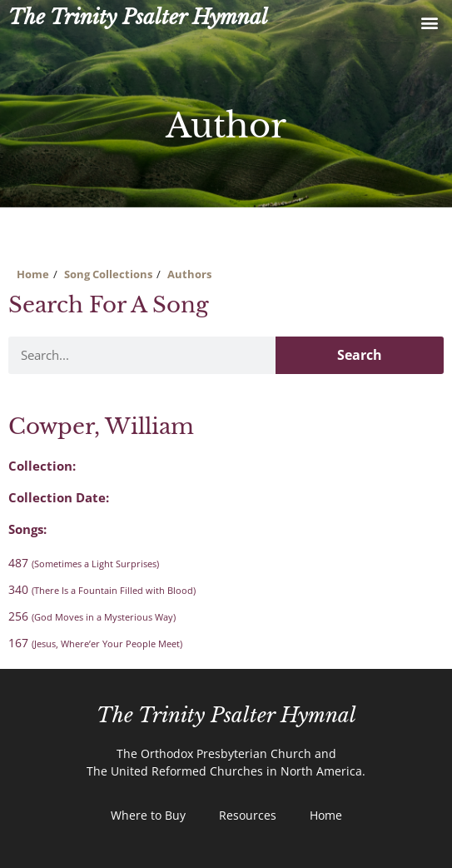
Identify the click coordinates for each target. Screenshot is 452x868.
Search (360, 355)
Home (33, 274)
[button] (430, 22)
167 (95, 643)
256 (92, 616)
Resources (248, 815)
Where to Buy (148, 815)
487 (84, 563)
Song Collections (108, 274)
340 (102, 589)
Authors (189, 274)
